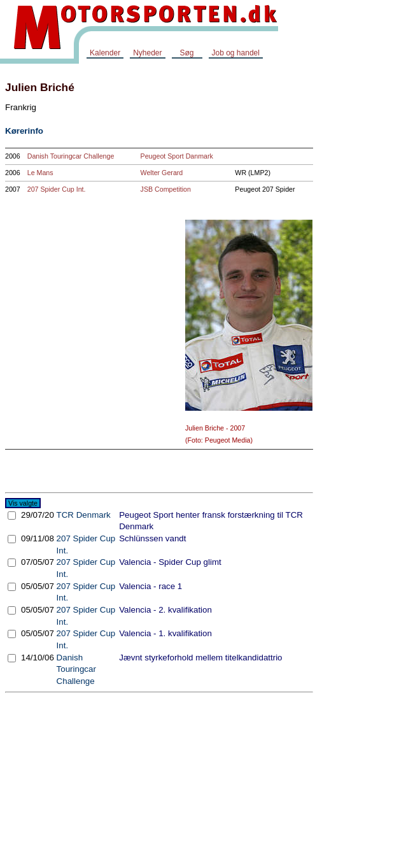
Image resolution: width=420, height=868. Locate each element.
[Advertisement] (369, 264)
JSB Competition (166, 189)
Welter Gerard (162, 173)
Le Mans (40, 173)
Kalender (105, 53)
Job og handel (236, 53)
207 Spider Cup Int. (57, 189)
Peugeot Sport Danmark (177, 156)
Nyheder (147, 53)
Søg (186, 53)
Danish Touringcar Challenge (71, 156)
